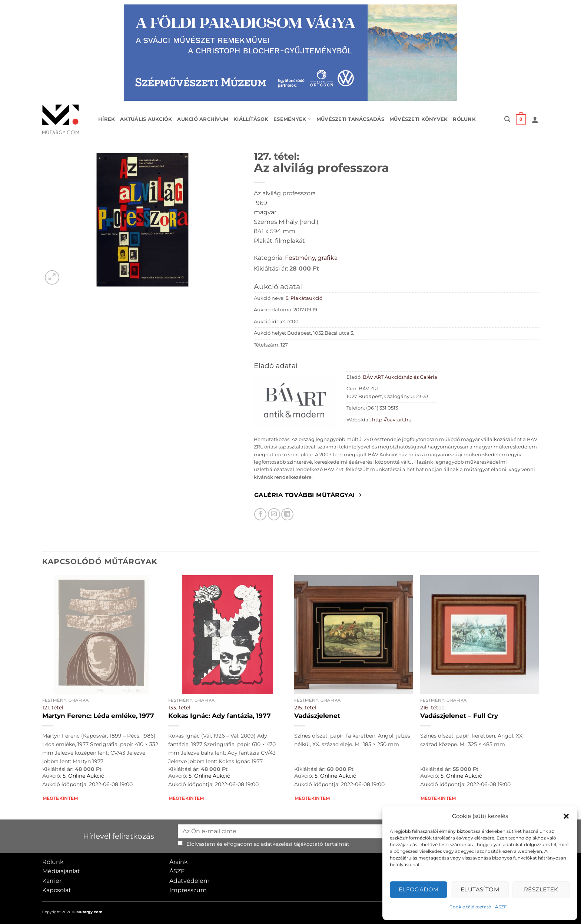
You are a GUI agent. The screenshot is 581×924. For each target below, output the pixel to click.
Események (292, 119)
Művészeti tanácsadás (350, 119)
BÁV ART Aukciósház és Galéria (400, 377)
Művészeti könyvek (419, 119)
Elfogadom (419, 889)
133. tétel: (180, 708)
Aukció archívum (203, 119)
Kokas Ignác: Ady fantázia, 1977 (220, 716)
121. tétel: (53, 708)
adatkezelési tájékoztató (292, 844)
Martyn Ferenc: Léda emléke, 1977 (98, 716)
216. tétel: (432, 708)
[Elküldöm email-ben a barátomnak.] (274, 514)
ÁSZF (501, 907)
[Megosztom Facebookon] (260, 514)
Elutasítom (480, 889)
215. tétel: (306, 708)
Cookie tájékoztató (470, 907)
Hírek (107, 119)
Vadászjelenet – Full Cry (459, 716)
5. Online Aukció (84, 776)
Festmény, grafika (311, 258)
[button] (566, 816)
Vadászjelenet (317, 716)
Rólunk (464, 119)
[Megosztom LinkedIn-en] (287, 514)
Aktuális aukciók (146, 119)
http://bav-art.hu (392, 420)
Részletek (541, 889)
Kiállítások (251, 119)
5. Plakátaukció (304, 298)
